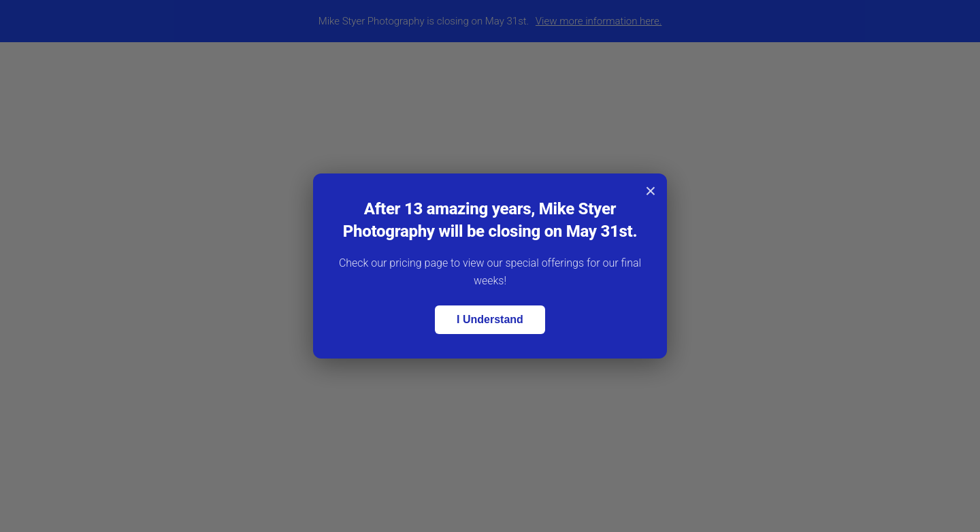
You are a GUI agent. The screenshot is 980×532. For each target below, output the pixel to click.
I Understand (490, 319)
